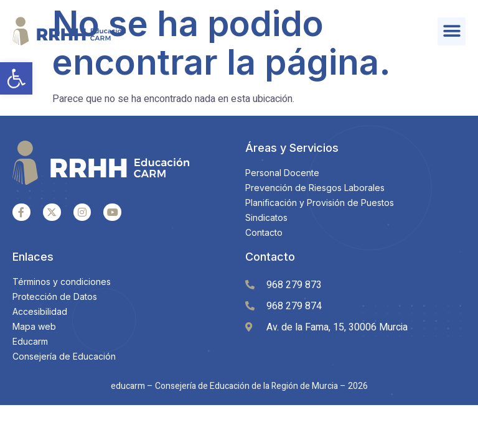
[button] (16, 78)
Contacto (270, 257)
